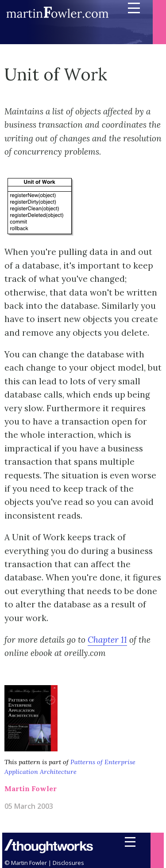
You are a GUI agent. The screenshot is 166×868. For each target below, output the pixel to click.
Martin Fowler (31, 788)
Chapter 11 (107, 640)
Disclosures (68, 863)
